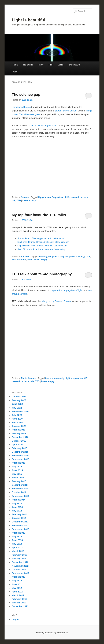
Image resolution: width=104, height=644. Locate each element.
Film (51, 65)
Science (25, 197)
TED (19, 200)
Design (61, 65)
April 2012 (17, 592)
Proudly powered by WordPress (52, 633)
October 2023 (19, 397)
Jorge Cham (58, 197)
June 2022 (17, 404)
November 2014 (20, 489)
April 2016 (17, 445)
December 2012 (20, 562)
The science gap (26, 94)
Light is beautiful (28, 20)
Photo (41, 65)
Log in (15, 619)
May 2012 (17, 588)
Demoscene (75, 65)
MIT (86, 378)
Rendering (28, 65)
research (75, 197)
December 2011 (20, 606)
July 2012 (17, 581)
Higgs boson (44, 197)
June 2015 (17, 470)
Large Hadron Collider (66, 111)
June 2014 (17, 507)
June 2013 (17, 540)
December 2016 (20, 437)
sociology (81, 257)
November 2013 (20, 525)
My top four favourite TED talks (39, 215)
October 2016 (19, 441)
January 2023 (19, 400)
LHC (67, 197)
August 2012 (18, 577)
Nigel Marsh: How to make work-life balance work (42, 246)
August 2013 (18, 533)
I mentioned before (21, 107)
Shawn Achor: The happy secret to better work (41, 238)
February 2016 (19, 448)
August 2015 (18, 463)
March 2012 (18, 595)
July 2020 (17, 415)
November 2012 (20, 566)
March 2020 (18, 422)
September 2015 (20, 459)
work (30, 260)
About (15, 72)
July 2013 (17, 536)
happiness (53, 257)
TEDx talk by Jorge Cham (44, 125)
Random (25, 257)
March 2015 (18, 478)
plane (72, 257)
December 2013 (20, 522)
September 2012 (20, 573)
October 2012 (19, 570)
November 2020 (20, 411)
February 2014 (19, 514)
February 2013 (19, 555)
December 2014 (20, 485)
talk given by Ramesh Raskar (56, 301)
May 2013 (17, 544)
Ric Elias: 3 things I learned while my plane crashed (43, 242)
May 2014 (17, 511)
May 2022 (17, 408)
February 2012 (19, 599)
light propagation (74, 378)
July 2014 (17, 503)
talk (14, 200)
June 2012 (17, 584)
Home (15, 65)
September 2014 (20, 496)
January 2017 (19, 433)
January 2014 (19, 518)
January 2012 (19, 603)
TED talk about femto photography (42, 274)
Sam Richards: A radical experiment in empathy (41, 249)
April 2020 (17, 419)
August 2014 (18, 500)
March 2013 (18, 551)
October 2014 (19, 492)
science (84, 197)
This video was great (30, 114)
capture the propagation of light (67, 290)
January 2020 (19, 426)
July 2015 (17, 467)
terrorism (22, 260)
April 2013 (17, 547)
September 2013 (20, 529)
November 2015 (20, 455)
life (66, 257)
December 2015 (20, 452)
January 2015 (19, 481)
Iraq (62, 257)
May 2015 (17, 474)
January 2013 (19, 559)
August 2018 (18, 430)
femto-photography (55, 378)
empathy (43, 257)
